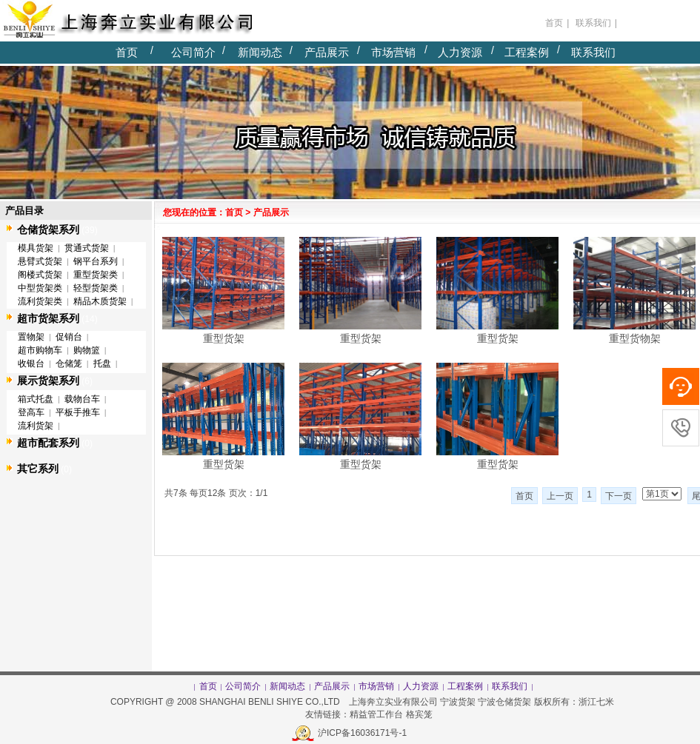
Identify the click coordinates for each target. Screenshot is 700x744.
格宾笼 (419, 714)
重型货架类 (96, 275)
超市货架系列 (48, 318)
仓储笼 (69, 363)
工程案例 (527, 52)
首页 (127, 52)
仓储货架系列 (48, 229)
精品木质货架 (100, 301)
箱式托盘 (36, 399)
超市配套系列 (48, 443)
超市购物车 (40, 350)
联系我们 (593, 52)
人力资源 (460, 52)
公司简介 (193, 52)
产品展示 (327, 52)
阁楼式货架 (40, 275)
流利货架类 (40, 301)
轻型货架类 (96, 288)
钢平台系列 (96, 261)
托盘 (102, 363)
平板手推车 (78, 412)
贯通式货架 (87, 248)
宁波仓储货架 (504, 702)
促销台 (69, 337)
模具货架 (36, 248)
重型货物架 (635, 338)
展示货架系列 (48, 381)
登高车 (31, 412)
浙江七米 (597, 702)
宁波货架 (458, 702)
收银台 (31, 363)
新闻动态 (260, 52)
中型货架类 (40, 288)
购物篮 (87, 350)
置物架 (31, 337)
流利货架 (36, 426)
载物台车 (82, 399)
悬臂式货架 (40, 261)
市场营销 (393, 52)
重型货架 (224, 338)
